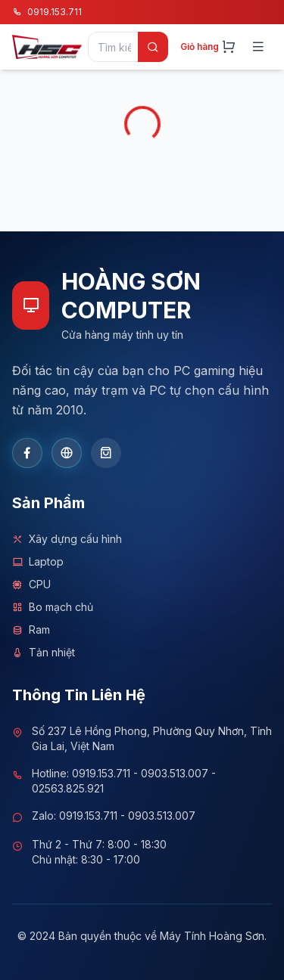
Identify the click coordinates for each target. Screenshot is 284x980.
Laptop (38, 562)
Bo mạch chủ (53, 607)
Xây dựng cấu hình (67, 539)
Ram (31, 630)
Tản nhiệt (44, 653)
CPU (31, 585)
